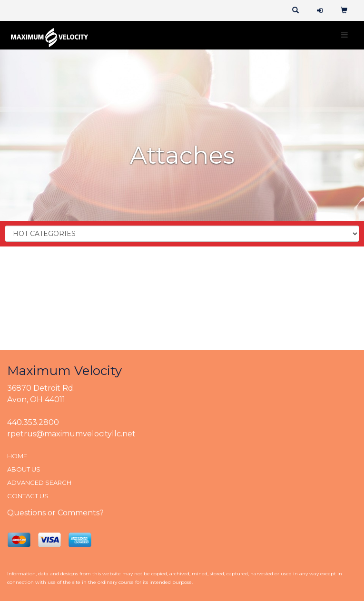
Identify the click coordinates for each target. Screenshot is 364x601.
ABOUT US (24, 469)
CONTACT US (28, 496)
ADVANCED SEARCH (39, 483)
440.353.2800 (33, 422)
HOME (17, 456)
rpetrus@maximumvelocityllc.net (71, 434)
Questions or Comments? (55, 513)
